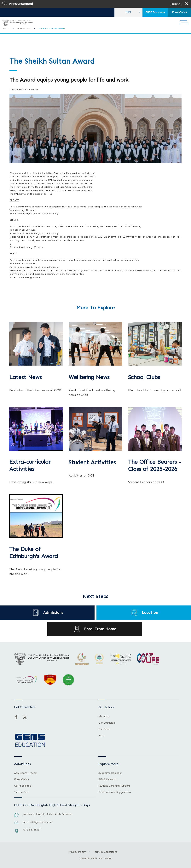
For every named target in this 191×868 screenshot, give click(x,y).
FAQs (101, 736)
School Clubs (144, 377)
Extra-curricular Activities (30, 466)
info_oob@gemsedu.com (38, 822)
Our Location (107, 723)
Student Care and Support (114, 786)
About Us (104, 716)
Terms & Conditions (105, 852)
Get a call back (23, 786)
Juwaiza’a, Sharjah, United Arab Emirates (47, 814)
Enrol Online (179, 12)
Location (150, 613)
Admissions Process (26, 773)
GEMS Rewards (107, 779)
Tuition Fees (22, 792)
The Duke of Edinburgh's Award (34, 553)
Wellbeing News (89, 377)
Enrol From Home (100, 629)
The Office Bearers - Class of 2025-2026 (155, 466)
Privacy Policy (77, 852)
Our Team (104, 729)
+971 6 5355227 (32, 830)
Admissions (53, 613)
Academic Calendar (110, 773)
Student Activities (92, 463)
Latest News (26, 377)
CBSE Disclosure (155, 12)
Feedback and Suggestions (115, 792)
